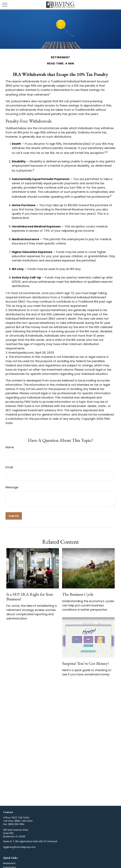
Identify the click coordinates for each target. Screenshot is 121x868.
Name (10, 447)
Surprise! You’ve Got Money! (85, 663)
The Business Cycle (78, 594)
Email (9, 467)
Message (12, 487)
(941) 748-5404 (20, 818)
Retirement (9, 863)
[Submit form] (14, 516)
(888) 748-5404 (23, 821)
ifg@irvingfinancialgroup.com (19, 847)
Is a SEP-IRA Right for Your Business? (30, 597)
